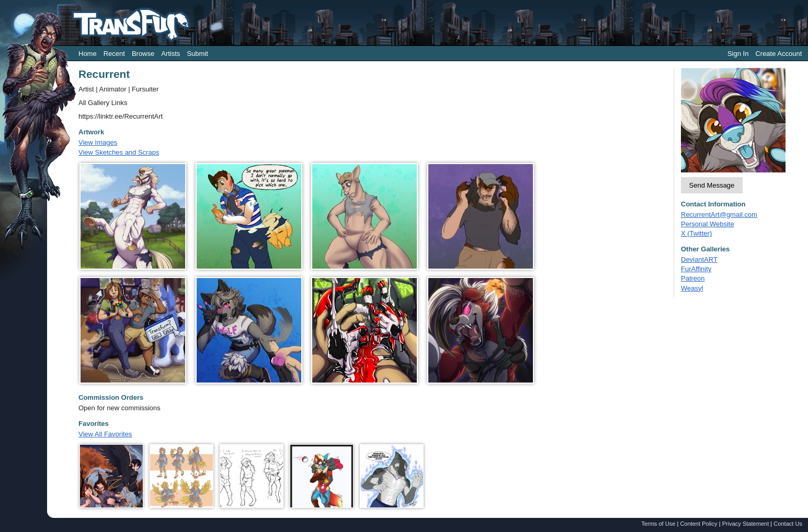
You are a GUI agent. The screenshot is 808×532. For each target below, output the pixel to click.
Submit (197, 54)
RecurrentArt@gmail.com (719, 215)
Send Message (712, 185)
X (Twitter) (696, 233)
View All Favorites (105, 434)
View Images (98, 142)
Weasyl (692, 288)
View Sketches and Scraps (119, 152)
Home (88, 54)
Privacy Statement (746, 524)
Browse (143, 54)
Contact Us (788, 524)
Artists (170, 54)
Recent (114, 54)
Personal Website (708, 224)
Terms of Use (658, 524)
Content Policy (698, 524)
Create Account (778, 54)
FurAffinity (696, 269)
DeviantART (699, 259)
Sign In (738, 54)
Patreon (693, 278)
